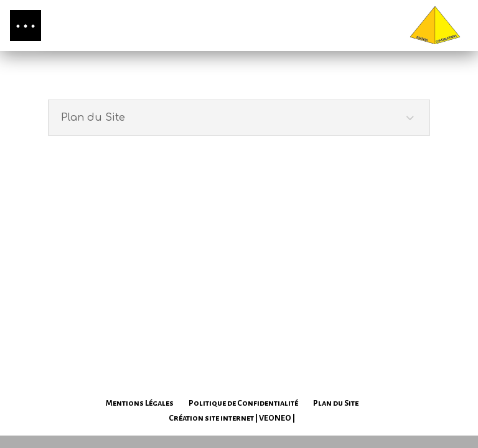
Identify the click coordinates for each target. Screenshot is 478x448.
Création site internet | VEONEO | (232, 418)
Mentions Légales (140, 403)
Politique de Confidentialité (243, 403)
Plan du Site (336, 403)
